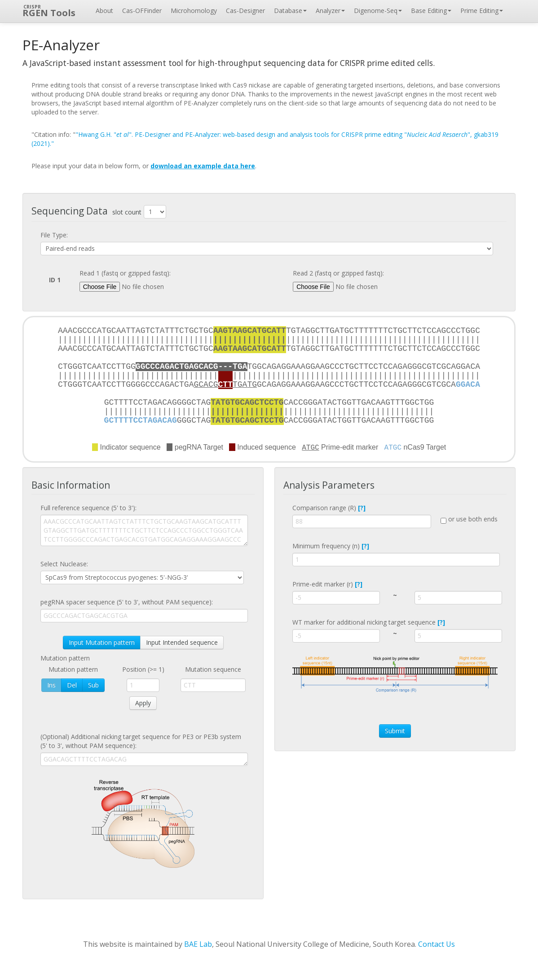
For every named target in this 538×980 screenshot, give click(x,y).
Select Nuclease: (64, 564)
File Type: (54, 235)
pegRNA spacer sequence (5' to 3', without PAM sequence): (127, 602)
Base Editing (431, 11)
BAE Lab (198, 944)
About (104, 11)
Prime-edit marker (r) (327, 584)
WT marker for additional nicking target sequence (369, 622)
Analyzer (330, 11)
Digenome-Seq (378, 11)
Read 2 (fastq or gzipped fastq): (338, 273)
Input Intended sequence (182, 642)
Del (72, 685)
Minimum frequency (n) (331, 546)
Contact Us (437, 944)
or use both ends (469, 519)
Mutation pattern (65, 658)
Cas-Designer (245, 11)
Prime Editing (482, 11)
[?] (362, 508)
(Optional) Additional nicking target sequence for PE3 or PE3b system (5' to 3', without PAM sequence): (141, 741)
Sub (93, 685)
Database (290, 11)
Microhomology (194, 11)
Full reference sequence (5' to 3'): (88, 508)
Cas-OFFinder (142, 11)
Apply (143, 703)
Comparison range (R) (329, 508)
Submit (395, 731)
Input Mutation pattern (102, 642)
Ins (51, 685)
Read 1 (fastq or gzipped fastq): (125, 273)
